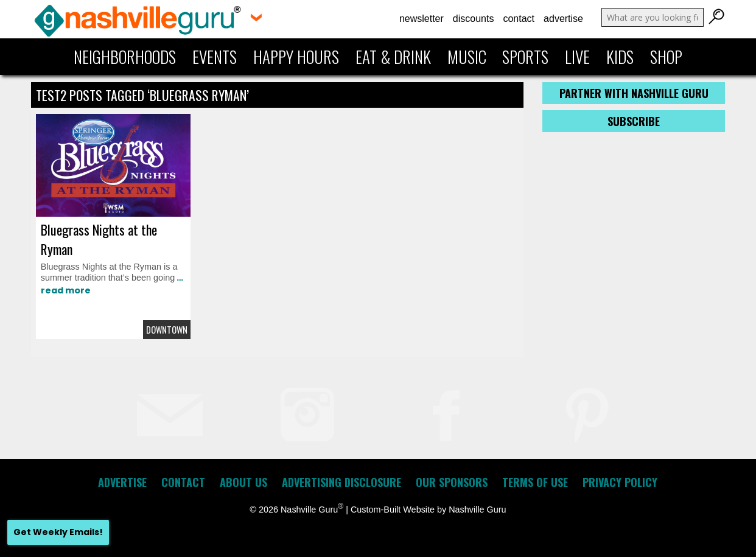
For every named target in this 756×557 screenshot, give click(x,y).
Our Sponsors (452, 482)
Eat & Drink (393, 57)
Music (467, 57)
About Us (243, 482)
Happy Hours (296, 57)
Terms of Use (535, 482)
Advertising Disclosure (341, 482)
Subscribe (634, 121)
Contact (519, 19)
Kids (620, 57)
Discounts (474, 19)
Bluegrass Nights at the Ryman (99, 239)
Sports (525, 57)
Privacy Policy (620, 482)
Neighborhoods (125, 57)
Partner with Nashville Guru (634, 93)
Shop (666, 57)
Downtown (167, 330)
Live (577, 57)
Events (215, 57)
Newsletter (422, 19)
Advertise (563, 19)
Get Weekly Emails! (58, 532)
